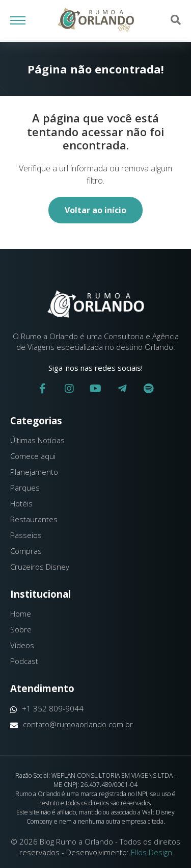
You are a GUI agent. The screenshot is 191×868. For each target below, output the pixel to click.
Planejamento (34, 472)
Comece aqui (33, 456)
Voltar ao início (95, 210)
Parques (25, 488)
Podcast (24, 661)
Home (21, 614)
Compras (26, 551)
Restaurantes (34, 519)
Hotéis (21, 503)
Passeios (26, 535)
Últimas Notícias (37, 440)
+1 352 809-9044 (47, 709)
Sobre (21, 629)
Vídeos (22, 645)
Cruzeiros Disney (40, 567)
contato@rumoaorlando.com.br (72, 724)
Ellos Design (152, 852)
